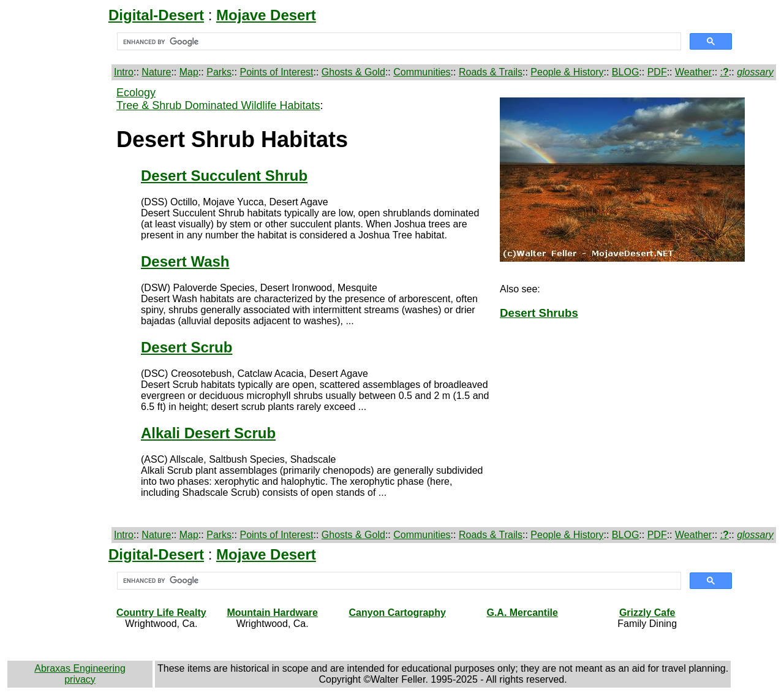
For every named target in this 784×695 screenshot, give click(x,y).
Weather (693, 72)
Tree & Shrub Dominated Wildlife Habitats (218, 105)
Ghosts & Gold (353, 72)
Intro (124, 72)
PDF (657, 72)
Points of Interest (276, 72)
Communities (422, 72)
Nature (156, 72)
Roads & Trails (491, 72)
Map (189, 72)
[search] (398, 42)
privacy (80, 679)
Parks (219, 72)
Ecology (136, 93)
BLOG (625, 72)
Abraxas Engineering (80, 668)
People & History (567, 72)
